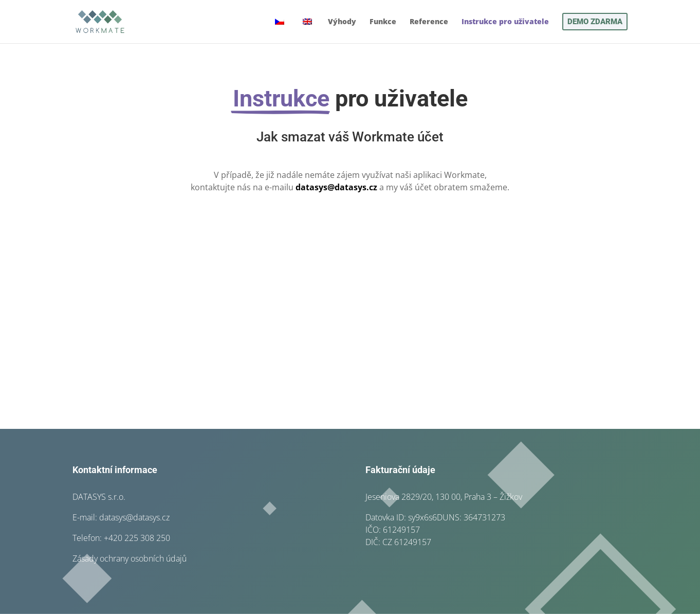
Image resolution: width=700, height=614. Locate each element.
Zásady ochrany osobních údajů (130, 558)
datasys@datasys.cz (336, 187)
